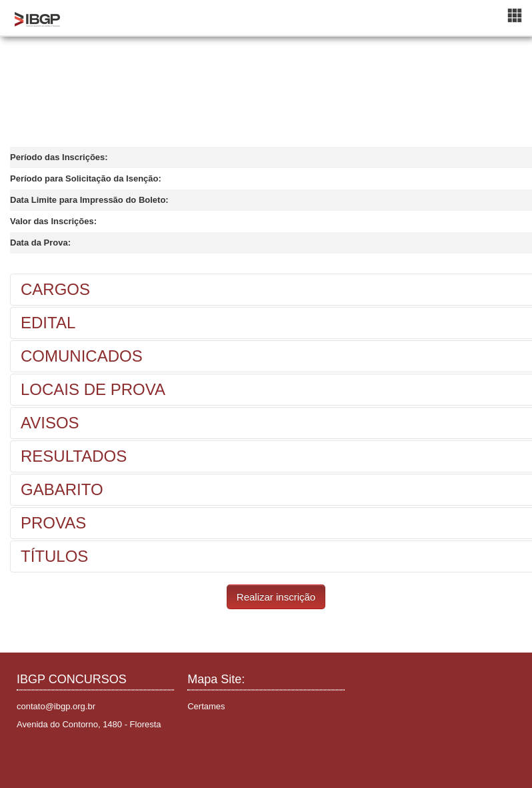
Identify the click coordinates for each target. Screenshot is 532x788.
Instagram (49, 757)
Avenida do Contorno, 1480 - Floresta (89, 724)
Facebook (29, 757)
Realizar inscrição (276, 597)
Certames (206, 706)
